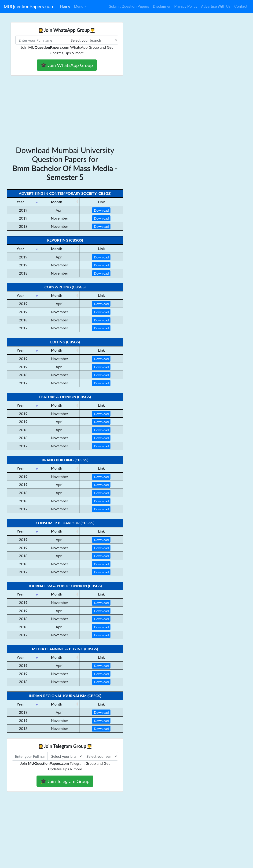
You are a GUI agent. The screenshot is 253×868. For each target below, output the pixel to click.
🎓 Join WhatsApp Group (67, 65)
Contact (241, 6)
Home (65, 6)
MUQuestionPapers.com (29, 7)
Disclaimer (162, 6)
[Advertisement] (126, 111)
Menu (79, 6)
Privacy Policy (186, 6)
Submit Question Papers (129, 6)
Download (101, 210)
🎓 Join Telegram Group (65, 781)
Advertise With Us (216, 6)
